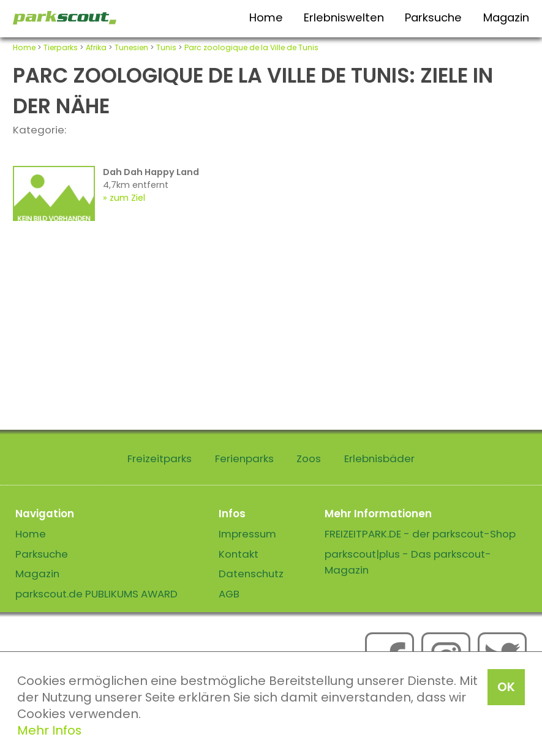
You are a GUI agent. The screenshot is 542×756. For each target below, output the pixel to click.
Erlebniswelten (344, 17)
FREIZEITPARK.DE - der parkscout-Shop (420, 534)
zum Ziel (127, 198)
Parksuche (433, 17)
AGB (229, 594)
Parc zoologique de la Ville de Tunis (251, 47)
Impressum (247, 534)
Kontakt (239, 554)
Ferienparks (244, 458)
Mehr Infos (49, 730)
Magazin (506, 17)
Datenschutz (251, 574)
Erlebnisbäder (379, 458)
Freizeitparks (160, 458)
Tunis (166, 47)
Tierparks (61, 47)
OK (506, 687)
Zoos (309, 458)
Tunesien (131, 47)
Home (266, 17)
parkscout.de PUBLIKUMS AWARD (96, 594)
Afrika (96, 47)
